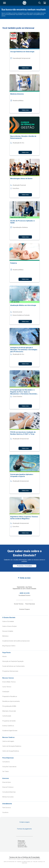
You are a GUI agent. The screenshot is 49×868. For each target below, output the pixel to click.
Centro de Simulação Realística (12, 746)
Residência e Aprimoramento (11, 701)
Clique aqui (21, 841)
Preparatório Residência (10, 696)
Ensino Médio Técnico (9, 682)
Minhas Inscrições (8, 797)
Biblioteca (5, 636)
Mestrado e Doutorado (9, 711)
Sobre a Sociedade (8, 621)
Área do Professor (8, 787)
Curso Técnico (7, 687)
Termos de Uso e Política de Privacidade (24, 857)
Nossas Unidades (8, 631)
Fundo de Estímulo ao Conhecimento (14, 666)
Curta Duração (7, 716)
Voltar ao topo (25, 578)
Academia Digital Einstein (10, 731)
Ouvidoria (5, 812)
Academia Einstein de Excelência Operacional (16, 641)
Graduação (6, 692)
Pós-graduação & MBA (9, 706)
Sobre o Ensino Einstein (10, 626)
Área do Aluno (7, 782)
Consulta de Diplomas (9, 792)
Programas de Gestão (9, 721)
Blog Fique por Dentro (9, 646)
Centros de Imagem (8, 741)
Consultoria (6, 762)
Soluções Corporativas (9, 767)
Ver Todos (6, 771)
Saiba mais (25, 68)
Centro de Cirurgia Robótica (11, 751)
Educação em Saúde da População (13, 661)
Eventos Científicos (8, 726)
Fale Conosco (7, 808)
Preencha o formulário (25, 566)
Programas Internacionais (10, 671)
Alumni (5, 656)
